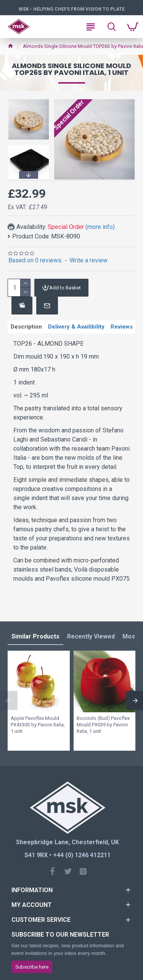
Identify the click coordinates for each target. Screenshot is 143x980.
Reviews (122, 327)
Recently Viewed (91, 636)
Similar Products (35, 636)
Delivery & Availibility (76, 327)
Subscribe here (32, 967)
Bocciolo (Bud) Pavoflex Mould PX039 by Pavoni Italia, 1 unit (103, 725)
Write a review (88, 260)
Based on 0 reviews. (35, 260)
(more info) (100, 227)
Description (26, 327)
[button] (29, 175)
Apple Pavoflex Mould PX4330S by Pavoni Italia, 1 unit (38, 725)
